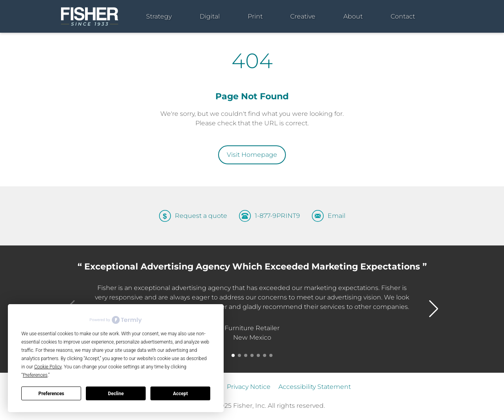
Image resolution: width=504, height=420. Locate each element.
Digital (210, 16)
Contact (403, 16)
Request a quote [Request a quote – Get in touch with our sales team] (201, 216)
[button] (233, 355)
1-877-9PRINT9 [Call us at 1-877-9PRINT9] (277, 216)
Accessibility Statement (315, 387)
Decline (116, 394)
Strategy (159, 16)
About (353, 16)
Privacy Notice (249, 387)
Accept (180, 394)
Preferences (52, 394)
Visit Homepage (252, 155)
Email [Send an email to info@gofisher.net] (336, 216)
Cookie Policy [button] (48, 367)
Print (255, 16)
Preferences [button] (35, 375)
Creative (303, 16)
